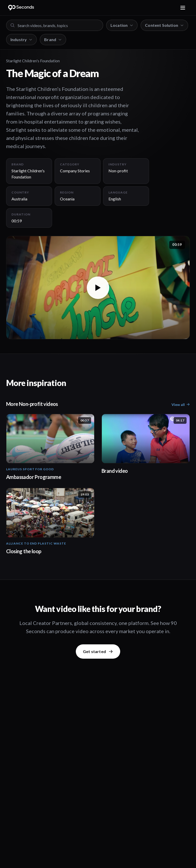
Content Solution (164, 25)
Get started (98, 651)
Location (122, 25)
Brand (53, 39)
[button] (98, 288)
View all (181, 405)
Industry (21, 39)
